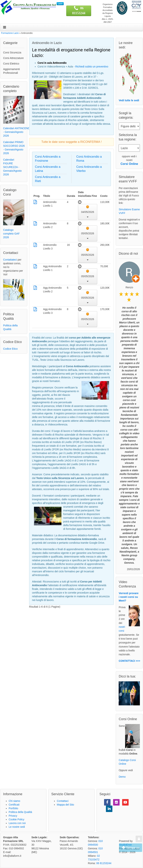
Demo (122, 777)
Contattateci (10, 260)
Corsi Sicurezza (12, 52)
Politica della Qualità (20, 812)
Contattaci (63, 801)
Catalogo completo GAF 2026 (11, 234)
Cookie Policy (17, 819)
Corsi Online (129, 164)
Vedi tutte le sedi (129, 100)
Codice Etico (10, 349)
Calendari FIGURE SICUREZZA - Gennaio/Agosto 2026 (12, 167)
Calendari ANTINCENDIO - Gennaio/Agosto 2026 (18, 132)
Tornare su (131, 848)
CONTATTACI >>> (129, 661)
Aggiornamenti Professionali (11, 71)
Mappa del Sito (65, 805)
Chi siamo (14, 801)
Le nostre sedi (17, 827)
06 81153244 (104, 863)
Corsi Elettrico (11, 64)
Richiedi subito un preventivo (92, 67)
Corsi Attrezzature (13, 58)
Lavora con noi (17, 823)
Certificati (14, 805)
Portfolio (13, 808)
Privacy (13, 816)
